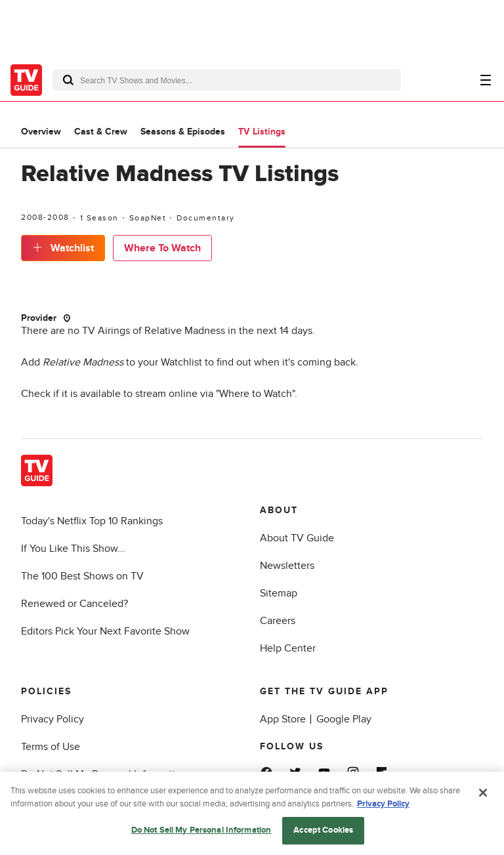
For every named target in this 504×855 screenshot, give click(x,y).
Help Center (288, 648)
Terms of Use (51, 747)
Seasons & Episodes (183, 132)
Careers (278, 621)
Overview (41, 132)
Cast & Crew (101, 132)
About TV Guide (297, 538)
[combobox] (227, 80)
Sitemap (279, 593)
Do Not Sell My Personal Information (201, 832)
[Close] (483, 795)
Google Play (344, 719)
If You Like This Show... (73, 549)
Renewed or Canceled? (74, 604)
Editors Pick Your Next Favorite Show (105, 631)
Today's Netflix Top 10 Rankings (92, 521)
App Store (283, 719)
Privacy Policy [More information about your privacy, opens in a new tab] (383, 805)
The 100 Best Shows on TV (82, 576)
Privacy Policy (52, 719)
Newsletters (287, 566)
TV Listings (262, 132)
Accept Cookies (323, 832)
